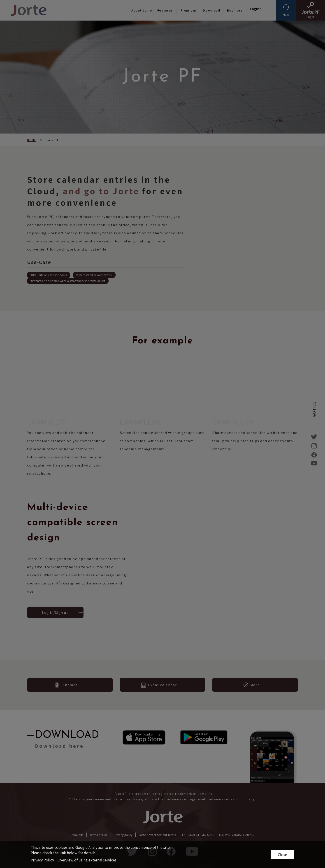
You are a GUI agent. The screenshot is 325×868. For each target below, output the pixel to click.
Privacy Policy (42, 860)
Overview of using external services (87, 860)
